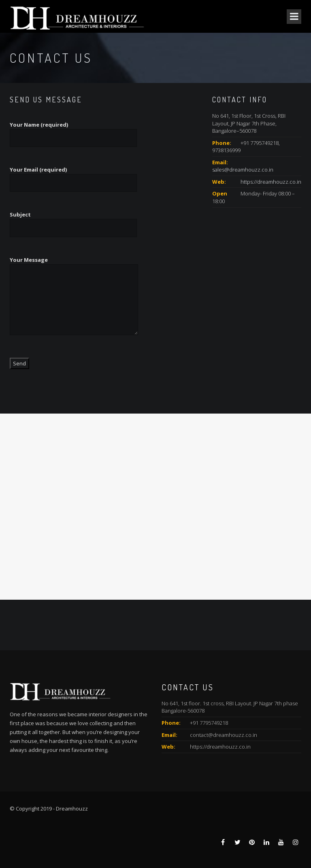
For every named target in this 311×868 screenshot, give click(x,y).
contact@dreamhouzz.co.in (224, 735)
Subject (73, 221)
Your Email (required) (73, 176)
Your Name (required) (73, 131)
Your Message (74, 300)
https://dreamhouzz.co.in (271, 182)
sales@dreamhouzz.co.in (243, 170)
